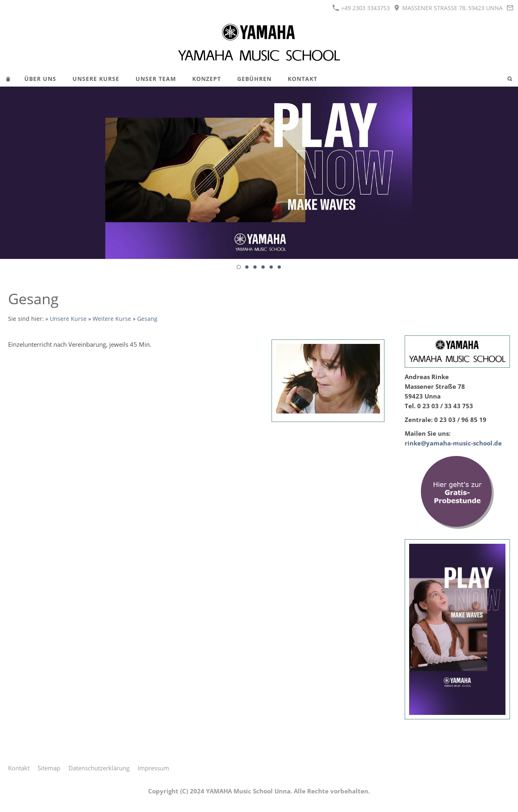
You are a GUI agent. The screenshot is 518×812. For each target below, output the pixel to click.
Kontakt (19, 768)
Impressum (153, 768)
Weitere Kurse (112, 319)
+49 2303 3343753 (361, 8)
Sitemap (49, 768)
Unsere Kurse (68, 319)
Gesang (147, 319)
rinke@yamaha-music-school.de (453, 443)
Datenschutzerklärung (99, 768)
